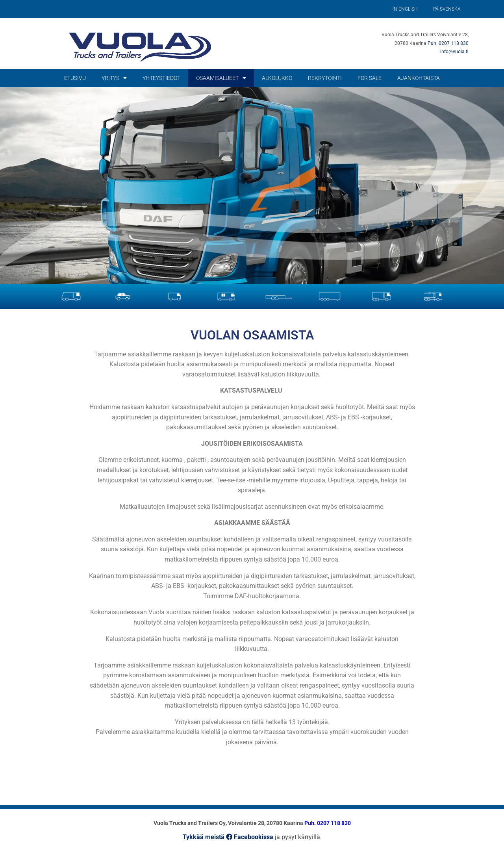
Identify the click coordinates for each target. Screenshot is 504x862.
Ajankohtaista (419, 78)
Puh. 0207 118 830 (448, 43)
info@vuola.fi (454, 52)
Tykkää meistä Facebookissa (228, 837)
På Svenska (447, 9)
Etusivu (75, 78)
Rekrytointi (325, 78)
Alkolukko (277, 78)
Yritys (114, 78)
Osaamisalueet (221, 78)
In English (405, 9)
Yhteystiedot (161, 78)
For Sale (370, 78)
